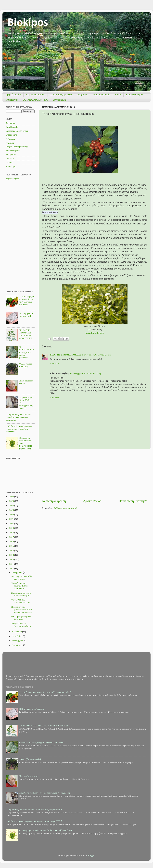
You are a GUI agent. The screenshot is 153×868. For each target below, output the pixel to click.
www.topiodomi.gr (95, 333)
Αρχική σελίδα (13, 94)
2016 (12, 542)
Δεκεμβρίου (17, 573)
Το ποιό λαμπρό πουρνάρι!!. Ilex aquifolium (19, 586)
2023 (12, 510)
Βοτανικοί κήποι (135, 94)
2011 (12, 564)
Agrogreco (11, 123)
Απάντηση (55, 364)
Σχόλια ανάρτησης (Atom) (65, 508)
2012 (12, 560)
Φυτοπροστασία (101, 94)
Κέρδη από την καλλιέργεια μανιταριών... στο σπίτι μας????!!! (19, 429)
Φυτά (118, 94)
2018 (12, 533)
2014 (12, 551)
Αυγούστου (17, 645)
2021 (12, 519)
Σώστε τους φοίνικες (61, 94)
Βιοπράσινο (11, 155)
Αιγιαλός (10, 143)
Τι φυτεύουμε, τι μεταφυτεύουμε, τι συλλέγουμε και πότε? (45, 692)
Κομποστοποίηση (36, 94)
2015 (12, 546)
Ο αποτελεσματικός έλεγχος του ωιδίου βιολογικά (26, 352)
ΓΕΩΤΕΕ (10, 159)
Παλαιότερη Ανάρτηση (133, 501)
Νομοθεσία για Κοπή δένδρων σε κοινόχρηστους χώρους (44, 793)
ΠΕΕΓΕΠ (10, 163)
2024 (12, 506)
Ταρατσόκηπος (12, 179)
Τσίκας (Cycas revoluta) (30, 759)
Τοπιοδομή (11, 166)
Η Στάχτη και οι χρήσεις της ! (32, 709)
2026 (12, 497)
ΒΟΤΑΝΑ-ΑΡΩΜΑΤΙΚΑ (35, 100)
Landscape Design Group (17, 131)
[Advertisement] (95, 474)
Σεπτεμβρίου (18, 641)
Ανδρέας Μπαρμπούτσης (17, 147)
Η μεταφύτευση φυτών (29, 776)
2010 (12, 569)
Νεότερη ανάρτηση (54, 501)
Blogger (91, 856)
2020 (12, 524)
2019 (12, 528)
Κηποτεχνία (11, 100)
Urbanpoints (11, 135)
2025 (12, 501)
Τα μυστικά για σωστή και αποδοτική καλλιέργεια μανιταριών (18, 417)
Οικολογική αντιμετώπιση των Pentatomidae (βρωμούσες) (45, 830)
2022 (12, 515)
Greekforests (12, 127)
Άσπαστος (10, 139)
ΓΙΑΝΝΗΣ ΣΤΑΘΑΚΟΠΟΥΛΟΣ (65, 355)
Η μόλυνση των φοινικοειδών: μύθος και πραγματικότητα (22, 610)
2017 (12, 537)
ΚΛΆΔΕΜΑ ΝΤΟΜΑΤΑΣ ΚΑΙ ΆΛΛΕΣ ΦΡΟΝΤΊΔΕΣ (44, 726)
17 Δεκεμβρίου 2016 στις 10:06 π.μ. (86, 373)
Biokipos (28, 23)
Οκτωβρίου (17, 636)
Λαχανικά (83, 94)
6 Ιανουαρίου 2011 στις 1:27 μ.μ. (96, 355)
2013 (12, 555)
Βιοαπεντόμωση (13, 151)
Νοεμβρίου (17, 632)
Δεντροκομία (59, 100)
